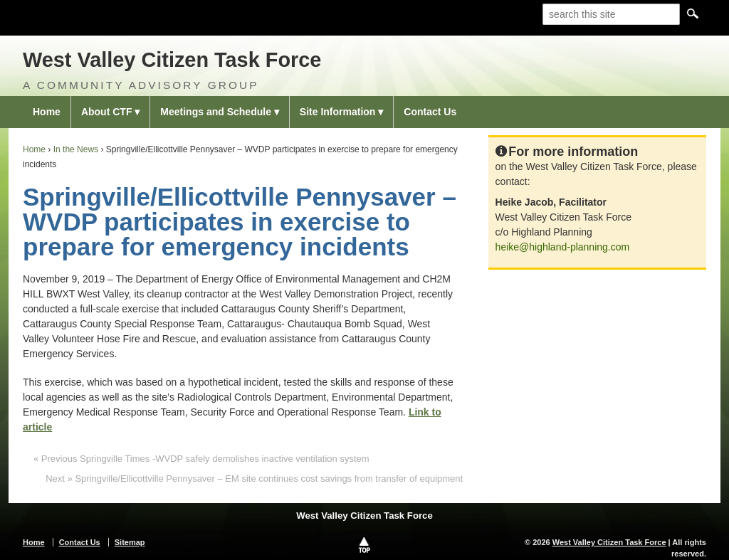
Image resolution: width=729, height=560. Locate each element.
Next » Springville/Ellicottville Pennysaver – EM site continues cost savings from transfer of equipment (254, 479)
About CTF (107, 112)
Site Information (338, 112)
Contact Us (430, 112)
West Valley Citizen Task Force (172, 60)
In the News (76, 149)
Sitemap (130, 542)
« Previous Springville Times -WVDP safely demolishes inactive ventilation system (201, 459)
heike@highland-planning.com (563, 247)
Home (47, 112)
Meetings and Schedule (216, 112)
